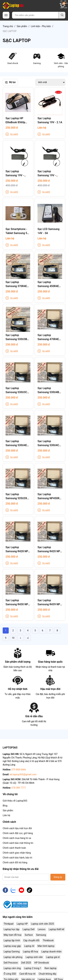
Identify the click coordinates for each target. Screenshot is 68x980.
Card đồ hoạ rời (27, 974)
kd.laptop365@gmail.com (23, 774)
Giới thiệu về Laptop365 (15, 801)
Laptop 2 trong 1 (33, 968)
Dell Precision (11, 963)
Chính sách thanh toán (14, 848)
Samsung (41, 935)
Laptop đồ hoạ (30, 952)
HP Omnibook (42, 963)
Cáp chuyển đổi (31, 940)
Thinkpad (9, 924)
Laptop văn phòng (13, 957)
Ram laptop (50, 968)
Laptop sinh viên (34, 957)
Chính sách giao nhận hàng (17, 853)
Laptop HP (22, 924)
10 (13, 638)
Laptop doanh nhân (51, 952)
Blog (5, 806)
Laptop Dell (28, 929)
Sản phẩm (22, 26)
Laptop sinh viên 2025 (42, 924)
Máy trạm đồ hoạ (12, 935)
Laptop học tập (11, 929)
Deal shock (13, 58)
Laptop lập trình (12, 940)
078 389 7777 (19, 788)
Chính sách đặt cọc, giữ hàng (18, 833)
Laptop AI (29, 946)
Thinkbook (48, 940)
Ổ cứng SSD (10, 974)
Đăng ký (58, 877)
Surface (29, 935)
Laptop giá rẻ (53, 957)
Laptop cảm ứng (12, 968)
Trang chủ (8, 26)
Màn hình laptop (46, 946)
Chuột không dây (47, 974)
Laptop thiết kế (56, 929)
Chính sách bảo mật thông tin (18, 843)
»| (28, 638)
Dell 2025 (26, 963)
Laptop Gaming (12, 952)
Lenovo (42, 929)
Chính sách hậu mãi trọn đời (17, 828)
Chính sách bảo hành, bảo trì (17, 858)
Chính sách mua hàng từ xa (17, 838)
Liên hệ (6, 815)
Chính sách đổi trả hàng (15, 862)
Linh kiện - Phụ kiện (41, 26)
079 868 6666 (19, 770)
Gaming (37, 58)
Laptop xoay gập (12, 946)
